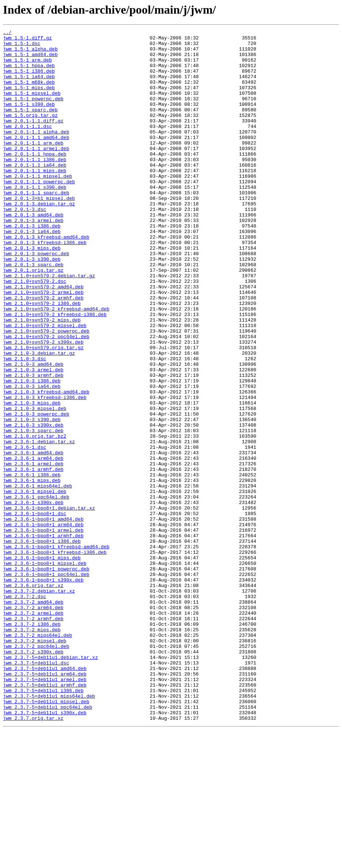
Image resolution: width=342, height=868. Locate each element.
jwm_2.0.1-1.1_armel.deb (36, 173)
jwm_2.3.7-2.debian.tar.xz (39, 704)
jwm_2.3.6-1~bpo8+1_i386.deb (42, 644)
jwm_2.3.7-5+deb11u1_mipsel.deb (46, 836)
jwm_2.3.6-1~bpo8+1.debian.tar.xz (49, 604)
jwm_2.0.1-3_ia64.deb (32, 272)
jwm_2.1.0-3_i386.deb (32, 451)
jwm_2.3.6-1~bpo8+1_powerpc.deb (46, 677)
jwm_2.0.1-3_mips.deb (32, 292)
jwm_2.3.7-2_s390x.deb (33, 777)
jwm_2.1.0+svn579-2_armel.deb (43, 345)
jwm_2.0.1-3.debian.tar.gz (39, 239)
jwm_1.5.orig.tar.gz (30, 133)
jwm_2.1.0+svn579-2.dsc (35, 332)
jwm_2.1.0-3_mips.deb (32, 478)
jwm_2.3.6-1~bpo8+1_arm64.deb (43, 624)
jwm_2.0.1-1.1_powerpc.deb (39, 212)
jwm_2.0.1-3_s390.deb (32, 305)
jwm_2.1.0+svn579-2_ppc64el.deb (46, 398)
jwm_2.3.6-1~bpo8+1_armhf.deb (43, 637)
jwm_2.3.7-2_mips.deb (32, 750)
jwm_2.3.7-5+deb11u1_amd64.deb (45, 796)
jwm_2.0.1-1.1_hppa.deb (35, 179)
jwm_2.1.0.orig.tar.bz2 (35, 518)
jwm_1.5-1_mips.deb (29, 100)
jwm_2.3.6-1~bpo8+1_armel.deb (43, 631)
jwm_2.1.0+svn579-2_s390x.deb (43, 405)
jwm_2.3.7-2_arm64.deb (33, 723)
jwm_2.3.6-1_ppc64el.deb (36, 591)
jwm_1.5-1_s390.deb (29, 119)
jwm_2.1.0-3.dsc (25, 425)
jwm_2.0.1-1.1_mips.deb (35, 199)
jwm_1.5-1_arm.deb (27, 66)
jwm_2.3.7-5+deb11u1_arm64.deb (45, 803)
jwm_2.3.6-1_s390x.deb (33, 597)
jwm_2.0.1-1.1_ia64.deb (35, 192)
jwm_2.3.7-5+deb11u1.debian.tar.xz (50, 783)
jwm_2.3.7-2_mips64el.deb (37, 757)
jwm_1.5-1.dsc (22, 46)
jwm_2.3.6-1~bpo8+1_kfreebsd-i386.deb (55, 657)
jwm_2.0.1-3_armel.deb (33, 259)
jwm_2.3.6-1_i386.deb (32, 564)
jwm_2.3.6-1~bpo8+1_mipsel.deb (45, 670)
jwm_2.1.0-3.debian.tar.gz (39, 418)
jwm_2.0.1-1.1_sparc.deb (36, 226)
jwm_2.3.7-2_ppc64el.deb (36, 770)
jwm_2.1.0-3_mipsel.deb (35, 485)
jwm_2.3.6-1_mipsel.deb (35, 584)
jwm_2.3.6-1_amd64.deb (33, 538)
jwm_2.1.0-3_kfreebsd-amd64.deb (46, 465)
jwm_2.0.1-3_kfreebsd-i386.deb (45, 285)
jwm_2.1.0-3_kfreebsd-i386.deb (45, 471)
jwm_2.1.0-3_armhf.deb (33, 445)
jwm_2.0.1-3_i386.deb (32, 265)
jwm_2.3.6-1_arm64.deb (33, 544)
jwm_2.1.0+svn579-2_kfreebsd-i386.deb (55, 372)
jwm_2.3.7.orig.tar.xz (33, 856)
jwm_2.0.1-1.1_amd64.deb (36, 159)
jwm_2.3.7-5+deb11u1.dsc (36, 790)
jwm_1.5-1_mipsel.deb (32, 106)
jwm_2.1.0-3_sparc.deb (33, 511)
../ (7, 33)
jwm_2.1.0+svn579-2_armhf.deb (43, 352)
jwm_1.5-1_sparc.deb (30, 126)
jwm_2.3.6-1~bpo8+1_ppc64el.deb (46, 684)
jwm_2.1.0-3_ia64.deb (32, 458)
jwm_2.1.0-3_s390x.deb (33, 504)
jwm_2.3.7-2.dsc (25, 710)
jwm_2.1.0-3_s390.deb (32, 498)
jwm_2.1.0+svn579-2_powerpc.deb (46, 392)
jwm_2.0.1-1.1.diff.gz (33, 139)
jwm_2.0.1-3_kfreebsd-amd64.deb (46, 279)
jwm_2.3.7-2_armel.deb (33, 730)
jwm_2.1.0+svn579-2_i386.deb (42, 358)
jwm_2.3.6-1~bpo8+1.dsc (35, 611)
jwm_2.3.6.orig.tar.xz (33, 697)
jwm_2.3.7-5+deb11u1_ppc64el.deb (48, 843)
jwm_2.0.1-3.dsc (25, 246)
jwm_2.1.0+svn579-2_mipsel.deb (45, 385)
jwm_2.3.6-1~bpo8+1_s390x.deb (43, 690)
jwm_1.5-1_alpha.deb (30, 53)
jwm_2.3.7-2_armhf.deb (33, 737)
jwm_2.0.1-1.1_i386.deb (35, 186)
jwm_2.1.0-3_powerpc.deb (36, 491)
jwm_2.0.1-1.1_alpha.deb (36, 153)
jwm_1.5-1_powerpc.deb (33, 113)
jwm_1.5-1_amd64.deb (30, 60)
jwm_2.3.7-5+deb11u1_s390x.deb (45, 850)
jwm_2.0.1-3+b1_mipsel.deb (39, 232)
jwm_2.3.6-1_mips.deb (32, 571)
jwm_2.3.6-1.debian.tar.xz (39, 524)
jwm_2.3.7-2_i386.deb (32, 743)
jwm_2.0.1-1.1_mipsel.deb (37, 206)
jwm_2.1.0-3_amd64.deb (33, 431)
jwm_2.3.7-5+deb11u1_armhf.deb (45, 816)
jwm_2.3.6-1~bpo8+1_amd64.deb (43, 617)
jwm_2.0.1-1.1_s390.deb (35, 219)
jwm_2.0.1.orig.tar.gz (33, 319)
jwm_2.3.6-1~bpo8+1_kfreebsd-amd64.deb (56, 650)
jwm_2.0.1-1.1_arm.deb (33, 166)
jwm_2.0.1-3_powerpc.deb (36, 299)
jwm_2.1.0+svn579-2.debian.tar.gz (49, 325)
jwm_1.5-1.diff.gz (27, 40)
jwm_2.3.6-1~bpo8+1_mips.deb (42, 664)
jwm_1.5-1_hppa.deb (29, 73)
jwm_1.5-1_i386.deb (29, 80)
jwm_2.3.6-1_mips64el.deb (37, 577)
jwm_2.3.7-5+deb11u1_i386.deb (43, 823)
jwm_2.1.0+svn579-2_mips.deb (42, 378)
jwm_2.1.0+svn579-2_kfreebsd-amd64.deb (56, 365)
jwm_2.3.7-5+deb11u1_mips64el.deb (49, 830)
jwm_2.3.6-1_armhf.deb (33, 558)
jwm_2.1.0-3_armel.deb (33, 438)
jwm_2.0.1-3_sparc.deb (33, 312)
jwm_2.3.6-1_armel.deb (33, 551)
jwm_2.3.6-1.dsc (25, 531)
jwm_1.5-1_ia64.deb (29, 86)
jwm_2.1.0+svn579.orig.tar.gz (43, 412)
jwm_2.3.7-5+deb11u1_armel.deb (45, 810)
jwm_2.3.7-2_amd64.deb (33, 717)
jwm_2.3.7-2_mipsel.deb (35, 763)
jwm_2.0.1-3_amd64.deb (33, 252)
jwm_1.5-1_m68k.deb (29, 93)
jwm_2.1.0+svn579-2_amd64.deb (43, 338)
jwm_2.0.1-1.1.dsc (27, 146)
